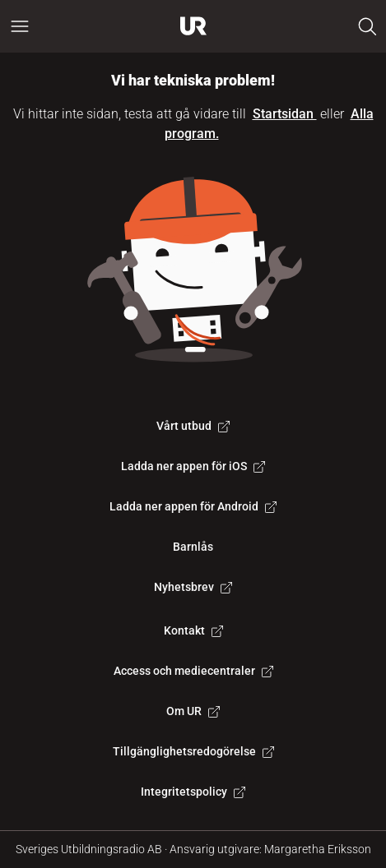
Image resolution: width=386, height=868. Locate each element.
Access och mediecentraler (193, 671)
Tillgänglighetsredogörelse (193, 751)
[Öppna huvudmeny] (20, 26)
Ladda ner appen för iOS (193, 466)
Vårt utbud (193, 426)
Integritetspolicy (193, 792)
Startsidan (285, 114)
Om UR (193, 711)
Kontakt (193, 630)
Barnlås (193, 547)
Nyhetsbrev (193, 587)
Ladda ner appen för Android (193, 506)
